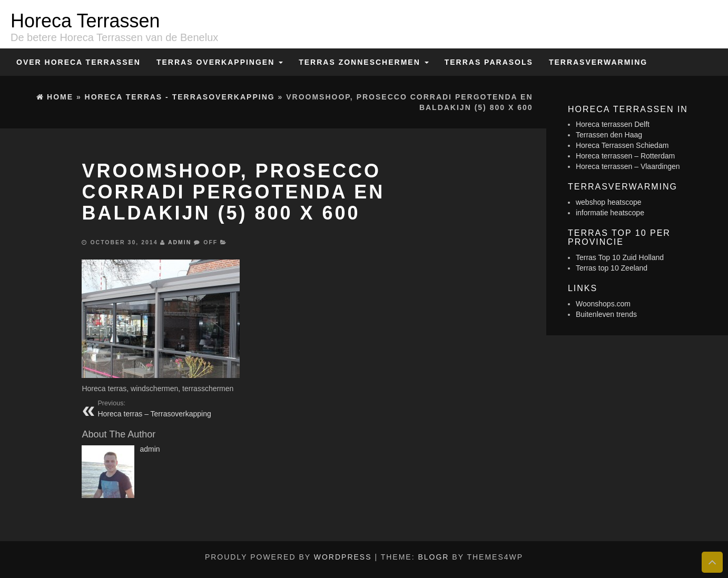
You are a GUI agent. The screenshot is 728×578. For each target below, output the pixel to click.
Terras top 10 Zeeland (612, 268)
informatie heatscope (610, 213)
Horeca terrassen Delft (613, 124)
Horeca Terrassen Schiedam (622, 145)
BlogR (433, 557)
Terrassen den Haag (609, 135)
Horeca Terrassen (85, 21)
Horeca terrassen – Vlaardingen (628, 166)
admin (180, 242)
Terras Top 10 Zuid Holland (620, 257)
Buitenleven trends (606, 314)
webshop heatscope (609, 202)
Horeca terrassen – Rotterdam (625, 156)
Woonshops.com (603, 304)
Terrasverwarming (598, 62)
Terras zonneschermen (363, 62)
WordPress (343, 557)
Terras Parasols (489, 62)
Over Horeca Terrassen (78, 62)
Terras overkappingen (220, 62)
